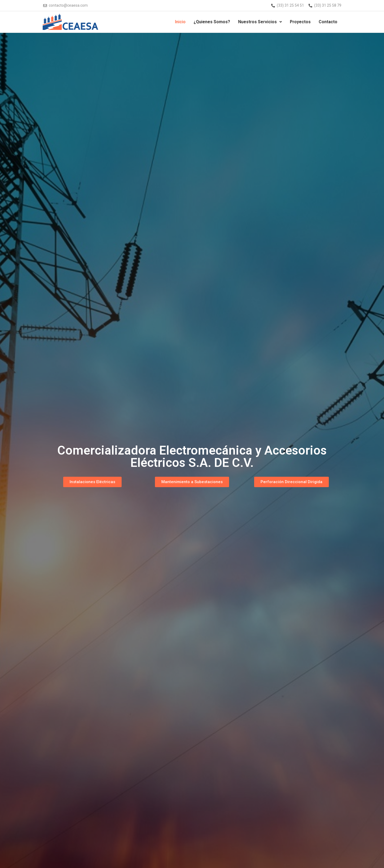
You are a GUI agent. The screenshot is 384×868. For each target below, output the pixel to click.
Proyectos (300, 22)
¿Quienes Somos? (212, 22)
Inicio (180, 22)
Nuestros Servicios (260, 22)
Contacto (328, 22)
